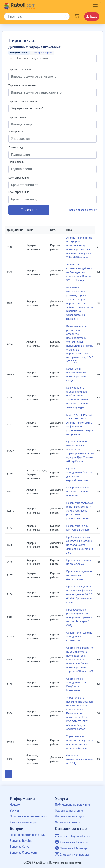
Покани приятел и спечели (28, 835)
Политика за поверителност (29, 816)
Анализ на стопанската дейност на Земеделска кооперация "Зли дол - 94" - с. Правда (80, 272)
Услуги (14, 811)
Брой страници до (19, 192)
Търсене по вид (17, 117)
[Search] (37, 17)
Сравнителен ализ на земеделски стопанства (79, 636)
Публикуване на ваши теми (73, 805)
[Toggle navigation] (95, 6)
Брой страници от (19, 178)
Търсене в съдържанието (23, 85)
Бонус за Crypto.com (23, 853)
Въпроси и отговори (23, 822)
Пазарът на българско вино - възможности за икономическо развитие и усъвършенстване (80, 511)
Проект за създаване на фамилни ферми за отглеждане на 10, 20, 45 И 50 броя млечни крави (80, 594)
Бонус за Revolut (21, 841)
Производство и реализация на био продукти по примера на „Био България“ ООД (79, 617)
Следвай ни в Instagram (73, 855)
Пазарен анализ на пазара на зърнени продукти (78, 491)
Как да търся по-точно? (83, 210)
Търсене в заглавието (21, 69)
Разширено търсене (43, 53)
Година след (16, 147)
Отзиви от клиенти (67, 822)
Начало (15, 805)
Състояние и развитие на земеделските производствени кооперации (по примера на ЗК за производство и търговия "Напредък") (80, 659)
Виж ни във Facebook (72, 842)
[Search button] (65, 17)
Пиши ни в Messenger (72, 848)
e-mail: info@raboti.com (72, 836)
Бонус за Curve (20, 847)
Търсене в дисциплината (23, 101)
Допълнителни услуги (69, 816)
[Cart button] (77, 16)
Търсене (29, 210)
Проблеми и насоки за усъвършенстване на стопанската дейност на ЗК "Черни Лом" (80, 545)
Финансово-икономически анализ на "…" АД (80, 759)
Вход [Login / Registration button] (92, 16)
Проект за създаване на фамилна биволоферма (79, 575)
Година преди (16, 162)
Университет (16, 132)
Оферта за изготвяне (69, 811)
